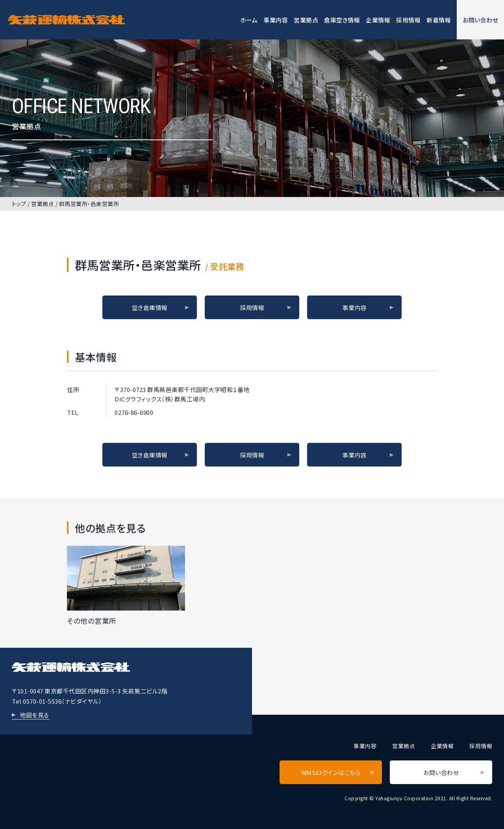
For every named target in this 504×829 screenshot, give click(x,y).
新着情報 (439, 20)
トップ (19, 204)
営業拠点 (306, 20)
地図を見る (34, 715)
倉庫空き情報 (342, 20)
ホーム (249, 20)
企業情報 (378, 20)
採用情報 (408, 20)
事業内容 (276, 20)
